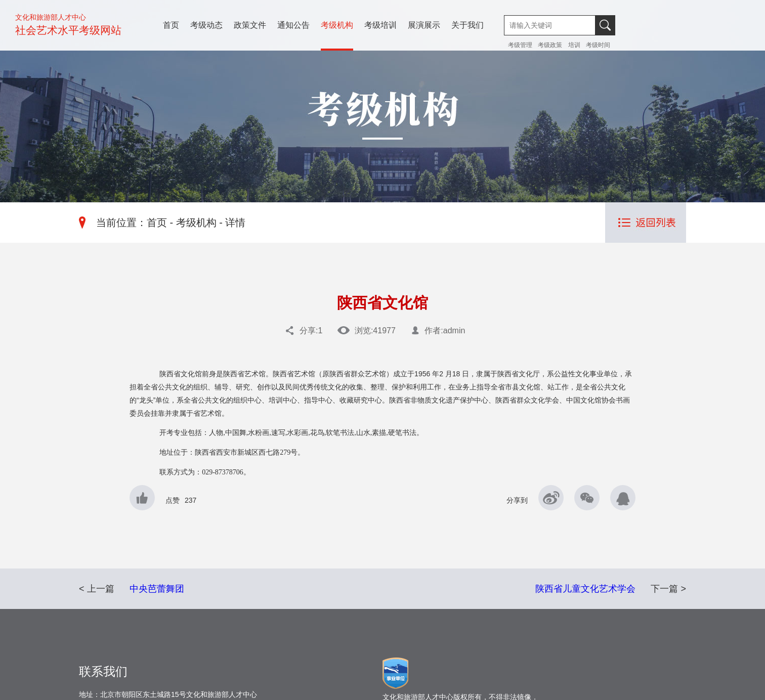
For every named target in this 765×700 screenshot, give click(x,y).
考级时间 (598, 45)
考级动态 (206, 25)
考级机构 (337, 25)
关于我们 (467, 25)
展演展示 (424, 25)
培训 (574, 45)
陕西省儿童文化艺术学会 (585, 589)
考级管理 (521, 45)
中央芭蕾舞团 (157, 589)
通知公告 (293, 25)
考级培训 (380, 25)
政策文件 (250, 25)
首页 (171, 25)
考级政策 (550, 45)
